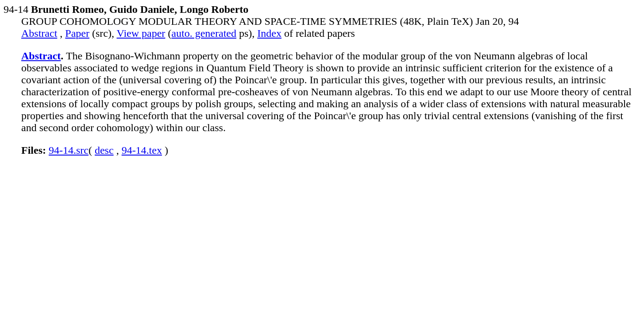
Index (269, 33)
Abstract (39, 33)
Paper (77, 33)
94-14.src (69, 150)
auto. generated (204, 33)
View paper (141, 33)
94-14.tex (142, 150)
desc (104, 150)
